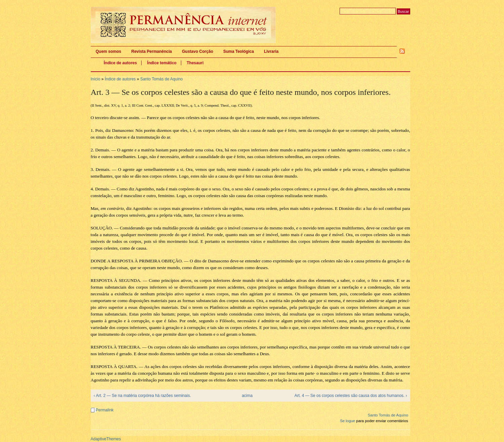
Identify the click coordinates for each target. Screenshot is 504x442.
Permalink (105, 410)
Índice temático (162, 63)
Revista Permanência (152, 51)
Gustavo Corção (198, 51)
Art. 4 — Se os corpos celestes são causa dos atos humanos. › (351, 396)
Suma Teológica (239, 51)
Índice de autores (121, 63)
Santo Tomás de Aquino (162, 79)
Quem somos (109, 51)
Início (96, 79)
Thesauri (195, 63)
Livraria (271, 51)
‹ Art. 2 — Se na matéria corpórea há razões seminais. (142, 396)
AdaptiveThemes (106, 439)
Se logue (347, 421)
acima (247, 396)
